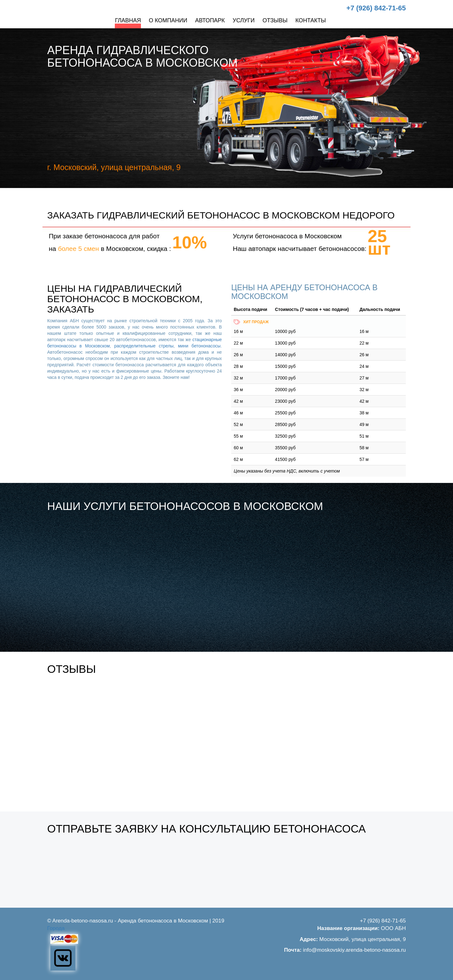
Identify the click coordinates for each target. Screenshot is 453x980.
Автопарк (210, 20)
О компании (168, 20)
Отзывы (275, 20)
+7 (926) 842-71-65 (376, 8)
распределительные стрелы (144, 346)
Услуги (244, 20)
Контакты (311, 20)
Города (56, 928)
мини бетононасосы (199, 346)
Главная (128, 20)
